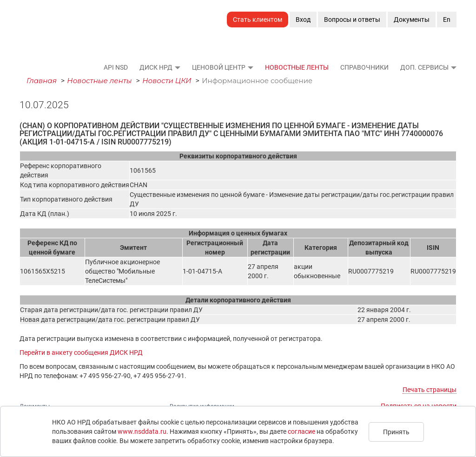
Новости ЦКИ (167, 81)
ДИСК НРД (156, 67)
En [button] (447, 20)
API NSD (116, 67)
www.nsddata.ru (142, 431)
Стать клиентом (258, 20)
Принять (396, 432)
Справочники (364, 67)
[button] (177, 67)
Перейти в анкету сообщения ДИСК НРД (81, 353)
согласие (301, 431)
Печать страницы (430, 390)
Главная (42, 81)
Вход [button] (303, 20)
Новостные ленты (297, 67)
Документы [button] (412, 20)
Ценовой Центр (219, 67)
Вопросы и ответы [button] (352, 20)
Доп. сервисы (424, 67)
